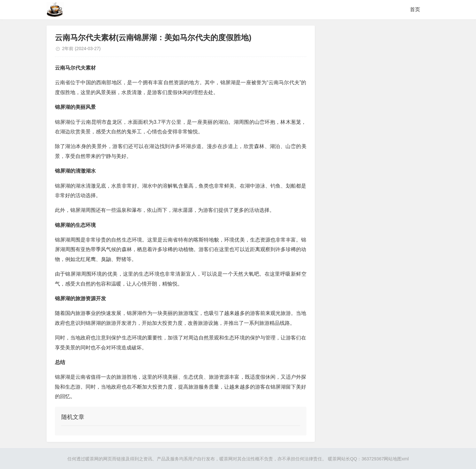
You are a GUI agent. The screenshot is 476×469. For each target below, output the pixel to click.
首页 (415, 9)
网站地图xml (396, 459)
